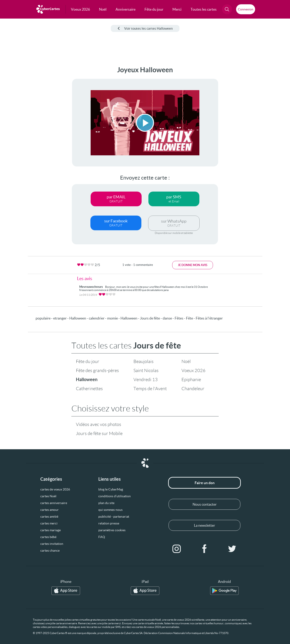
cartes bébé (48, 537)
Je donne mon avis (193, 265)
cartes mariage (51, 530)
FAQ (102, 537)
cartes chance (50, 550)
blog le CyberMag (111, 489)
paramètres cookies (112, 530)
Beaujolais (144, 361)
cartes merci (49, 523)
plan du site (106, 503)
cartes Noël (48, 496)
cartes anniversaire (54, 503)
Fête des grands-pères (97, 370)
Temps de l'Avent (150, 389)
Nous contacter (205, 504)
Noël (186, 361)
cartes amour (50, 510)
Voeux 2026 (193, 370)
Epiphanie (191, 380)
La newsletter (204, 525)
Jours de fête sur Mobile (99, 433)
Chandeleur (193, 389)
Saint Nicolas (146, 370)
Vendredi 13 (146, 380)
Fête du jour (88, 361)
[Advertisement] (34, 134)
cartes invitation (52, 544)
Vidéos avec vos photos (99, 424)
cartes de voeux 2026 (55, 489)
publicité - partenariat (114, 517)
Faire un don (205, 483)
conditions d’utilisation (115, 496)
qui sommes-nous (110, 510)
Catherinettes (89, 389)
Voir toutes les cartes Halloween (145, 28)
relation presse (109, 523)
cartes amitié (49, 517)
